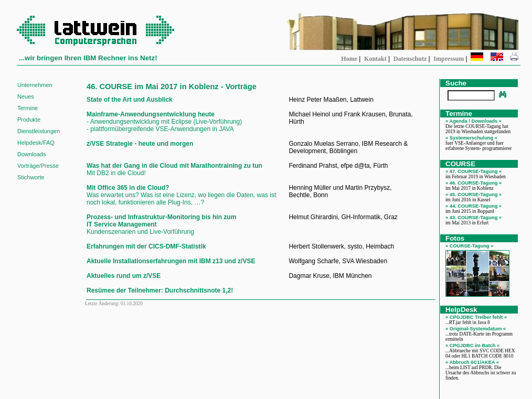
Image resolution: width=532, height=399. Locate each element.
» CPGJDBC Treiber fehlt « (476, 317)
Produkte (29, 120)
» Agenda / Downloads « (474, 121)
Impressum (449, 59)
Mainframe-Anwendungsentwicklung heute (151, 114)
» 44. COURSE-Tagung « (474, 206)
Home (349, 59)
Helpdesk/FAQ (36, 143)
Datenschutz (410, 59)
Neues (26, 96)
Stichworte (31, 177)
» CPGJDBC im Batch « (472, 346)
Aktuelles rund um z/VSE (124, 276)
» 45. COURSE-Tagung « (474, 195)
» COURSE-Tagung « (470, 246)
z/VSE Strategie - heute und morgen (140, 144)
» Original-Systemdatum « (476, 329)
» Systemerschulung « (471, 138)
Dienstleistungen (39, 131)
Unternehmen (35, 85)
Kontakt (375, 59)
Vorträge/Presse (38, 166)
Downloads (31, 154)
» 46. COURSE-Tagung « (474, 183)
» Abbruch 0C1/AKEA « (472, 362)
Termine (28, 108)
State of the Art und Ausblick (130, 100)
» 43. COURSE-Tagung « (474, 218)
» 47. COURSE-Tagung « (474, 171)
